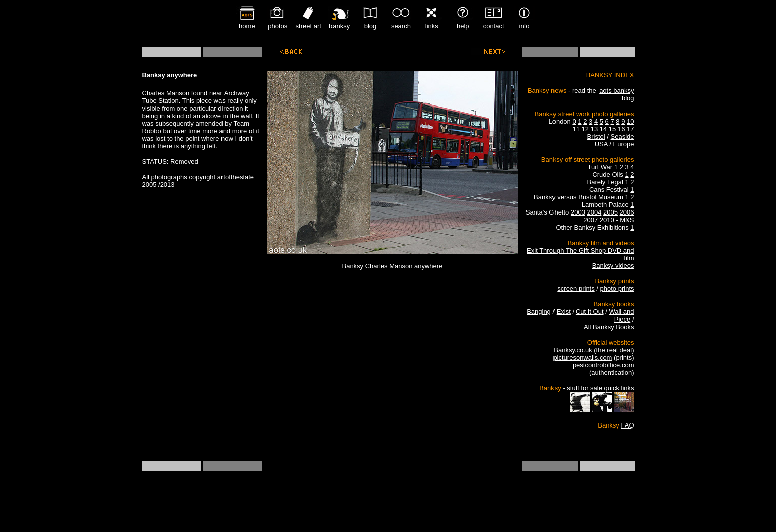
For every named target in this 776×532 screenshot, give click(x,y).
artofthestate (236, 177)
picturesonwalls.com (582, 357)
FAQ (627, 425)
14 (603, 129)
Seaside (623, 136)
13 (594, 129)
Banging (539, 312)
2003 (578, 212)
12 (585, 129)
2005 (611, 212)
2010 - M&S (617, 220)
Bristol (596, 136)
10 (630, 121)
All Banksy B (602, 327)
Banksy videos (613, 265)
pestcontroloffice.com (603, 365)
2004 (594, 212)
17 (630, 129)
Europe (624, 144)
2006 (627, 212)
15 (612, 129)
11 (576, 129)
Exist (564, 312)
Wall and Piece (621, 315)
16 (621, 129)
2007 (590, 220)
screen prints (576, 289)
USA (601, 144)
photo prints (617, 289)
